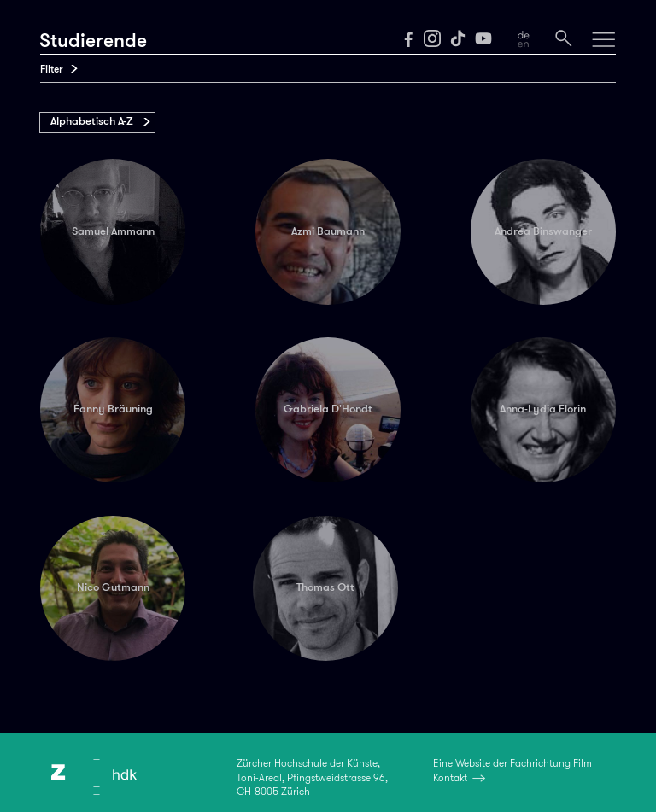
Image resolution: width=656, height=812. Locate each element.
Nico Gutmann (113, 587)
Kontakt (450, 778)
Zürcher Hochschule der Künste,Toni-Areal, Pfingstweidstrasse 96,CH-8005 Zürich (312, 777)
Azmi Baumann (328, 231)
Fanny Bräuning (113, 409)
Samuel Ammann (113, 231)
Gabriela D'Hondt (328, 409)
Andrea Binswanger (543, 231)
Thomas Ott (325, 587)
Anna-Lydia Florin (543, 409)
